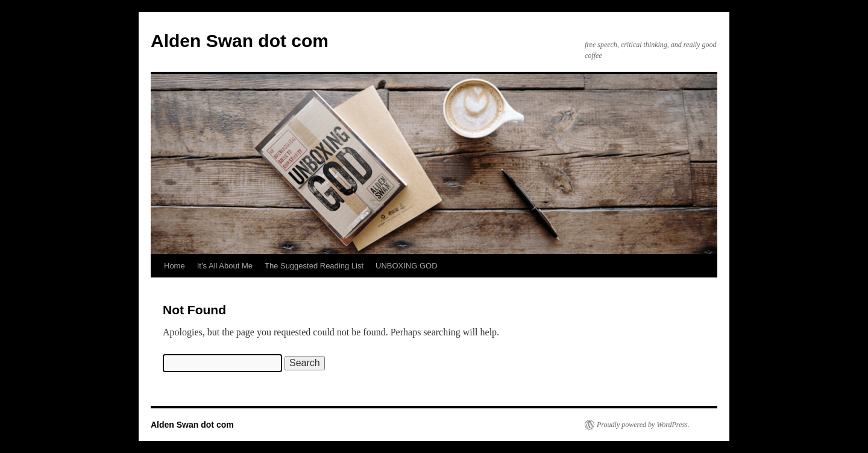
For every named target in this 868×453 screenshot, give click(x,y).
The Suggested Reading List (314, 266)
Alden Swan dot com (240, 41)
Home (175, 266)
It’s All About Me (225, 266)
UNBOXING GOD (407, 266)
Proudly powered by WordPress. (643, 425)
